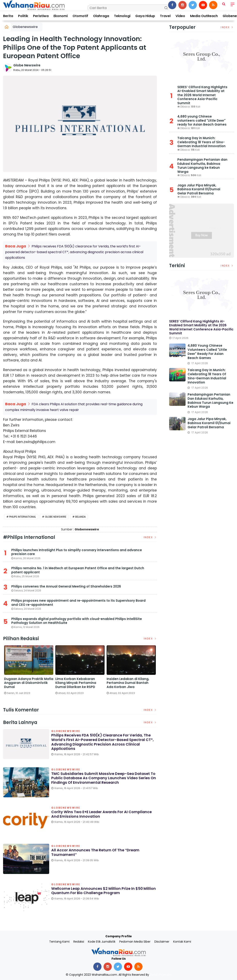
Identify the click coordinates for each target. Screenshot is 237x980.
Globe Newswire (27, 65)
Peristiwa (41, 16)
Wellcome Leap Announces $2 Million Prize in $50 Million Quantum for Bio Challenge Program (104, 890)
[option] (29, 673)
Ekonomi (61, 16)
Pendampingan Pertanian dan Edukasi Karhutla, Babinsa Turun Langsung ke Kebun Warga (202, 166)
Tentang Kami (59, 941)
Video (180, 16)
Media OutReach (204, 16)
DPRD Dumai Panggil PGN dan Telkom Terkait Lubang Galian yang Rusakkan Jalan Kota (80, 684)
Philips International (23, 516)
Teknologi (122, 16)
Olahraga (101, 16)
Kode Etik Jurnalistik (102, 941)
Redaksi (79, 941)
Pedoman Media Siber (135, 941)
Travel (165, 16)
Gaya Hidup (145, 16)
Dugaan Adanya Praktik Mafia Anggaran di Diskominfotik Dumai (131, 682)
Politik (23, 16)
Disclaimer (162, 941)
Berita (8, 16)
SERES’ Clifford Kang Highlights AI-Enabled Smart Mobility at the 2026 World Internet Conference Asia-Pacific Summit (202, 95)
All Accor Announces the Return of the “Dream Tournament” (96, 852)
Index (150, 536)
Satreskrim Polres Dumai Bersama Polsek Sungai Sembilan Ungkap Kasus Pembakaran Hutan (24, 684)
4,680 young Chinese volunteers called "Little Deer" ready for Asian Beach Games (202, 120)
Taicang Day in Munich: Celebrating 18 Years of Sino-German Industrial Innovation (201, 142)
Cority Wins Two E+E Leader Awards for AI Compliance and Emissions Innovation (102, 813)
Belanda (80, 516)
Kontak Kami (182, 941)
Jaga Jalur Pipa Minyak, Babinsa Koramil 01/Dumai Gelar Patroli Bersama (199, 189)
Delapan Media (161, 974)
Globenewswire (25, 27)
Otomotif (80, 16)
